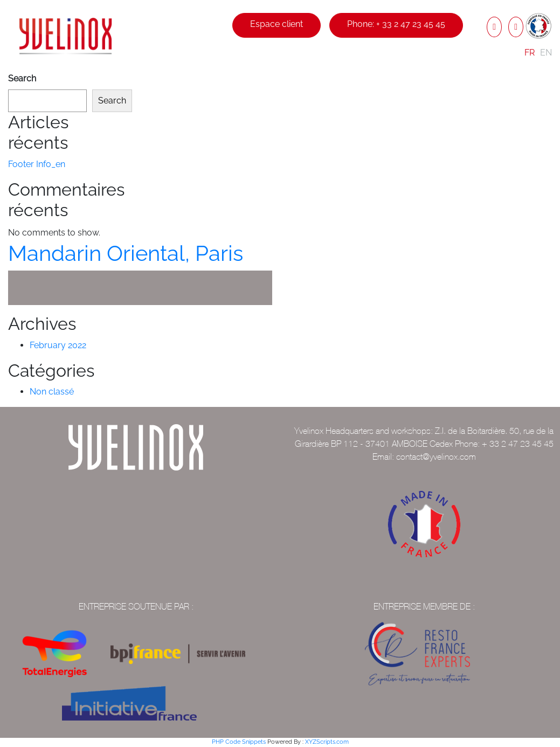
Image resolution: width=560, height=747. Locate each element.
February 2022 (58, 345)
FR (530, 53)
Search (22, 78)
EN (546, 53)
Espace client (276, 24)
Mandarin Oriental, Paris (126, 253)
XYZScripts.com (327, 742)
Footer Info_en (37, 164)
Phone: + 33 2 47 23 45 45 (396, 24)
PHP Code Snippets (239, 742)
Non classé (52, 392)
